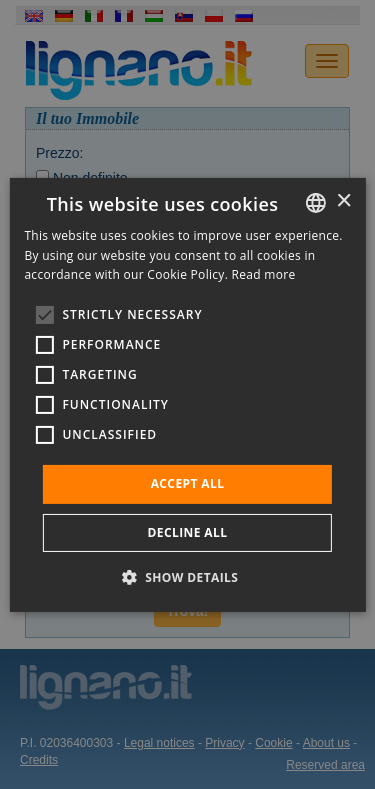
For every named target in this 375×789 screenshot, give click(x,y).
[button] (188, 577)
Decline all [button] (188, 532)
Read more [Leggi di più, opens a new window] (264, 274)
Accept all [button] (188, 483)
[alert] (187, 394)
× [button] (343, 201)
